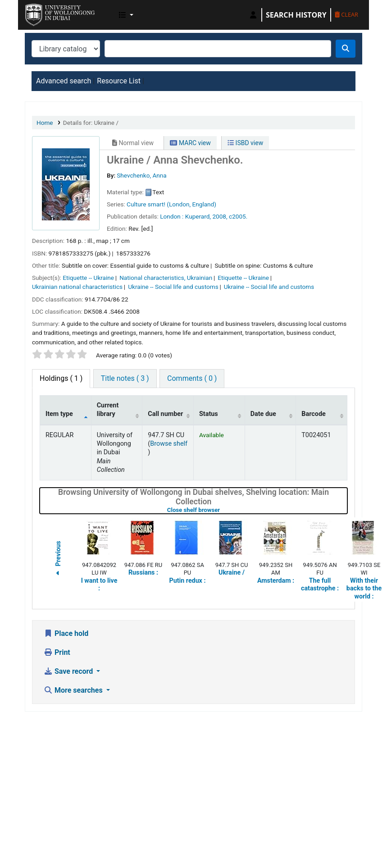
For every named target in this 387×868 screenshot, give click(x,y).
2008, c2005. (230, 216)
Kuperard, (198, 216)
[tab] (125, 379)
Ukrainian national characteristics (77, 287)
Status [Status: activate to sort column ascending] (209, 414)
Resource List (119, 81)
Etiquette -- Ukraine (88, 278)
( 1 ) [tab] (61, 378)
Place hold (66, 633)
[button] (126, 15)
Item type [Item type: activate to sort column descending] (59, 414)
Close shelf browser (222, 510)
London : (172, 216)
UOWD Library (48, 13)
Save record (69, 671)
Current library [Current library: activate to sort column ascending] (108, 410)
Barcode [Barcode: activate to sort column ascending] (314, 414)
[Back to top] (360, 840)
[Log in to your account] (253, 15)
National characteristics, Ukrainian (166, 278)
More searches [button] (74, 690)
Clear (346, 14)
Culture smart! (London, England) (171, 204)
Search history (296, 15)
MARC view (190, 143)
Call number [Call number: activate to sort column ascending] (165, 414)
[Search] (346, 49)
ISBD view (245, 143)
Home (45, 123)
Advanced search (64, 81)
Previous (58, 560)
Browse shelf (169, 444)
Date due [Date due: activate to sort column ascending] (263, 414)
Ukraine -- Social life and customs (173, 287)
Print (57, 652)
